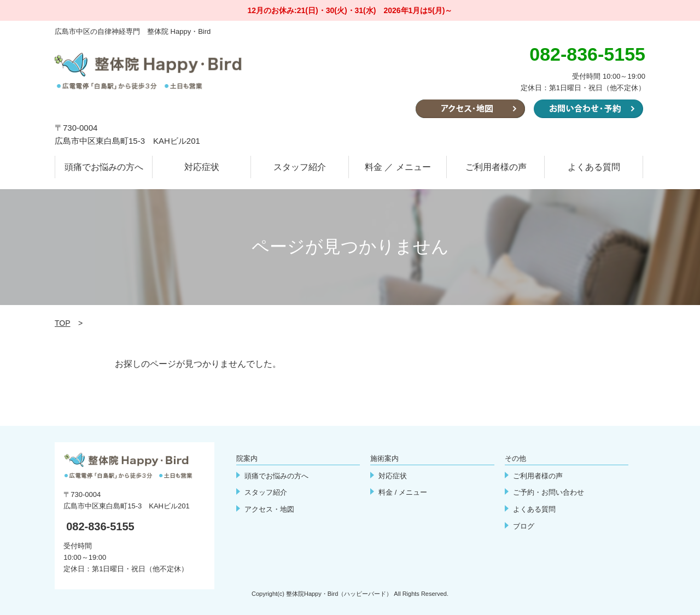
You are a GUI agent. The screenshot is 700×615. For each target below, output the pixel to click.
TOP (63, 323)
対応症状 (202, 167)
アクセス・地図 (269, 509)
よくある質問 (594, 167)
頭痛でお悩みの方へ (104, 167)
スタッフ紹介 (300, 167)
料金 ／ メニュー (398, 167)
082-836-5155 (100, 526)
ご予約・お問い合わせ (549, 492)
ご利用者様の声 (496, 167)
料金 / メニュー (403, 492)
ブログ (524, 526)
